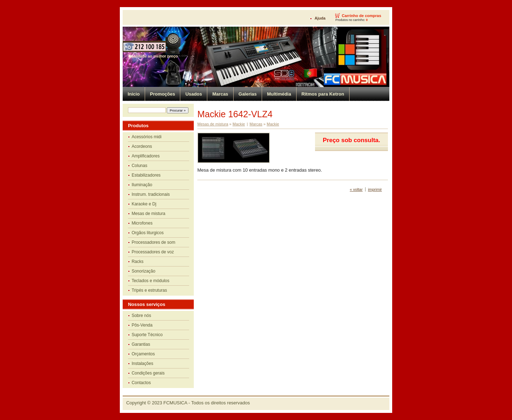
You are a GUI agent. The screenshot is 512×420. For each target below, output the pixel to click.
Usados (194, 94)
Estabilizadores (146, 175)
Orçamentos (143, 354)
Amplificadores (146, 156)
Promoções (163, 94)
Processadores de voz (153, 252)
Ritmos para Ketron (323, 94)
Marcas (220, 94)
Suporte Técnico (147, 335)
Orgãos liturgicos (148, 233)
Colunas (139, 166)
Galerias (248, 94)
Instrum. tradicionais (151, 194)
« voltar (356, 189)
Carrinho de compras (361, 16)
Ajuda (320, 18)
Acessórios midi (146, 137)
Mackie (239, 124)
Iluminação (142, 185)
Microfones (142, 223)
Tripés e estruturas (149, 290)
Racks (137, 262)
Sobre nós (141, 316)
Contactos (141, 383)
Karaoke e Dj (144, 204)
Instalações (142, 364)
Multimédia (279, 94)
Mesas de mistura (148, 214)
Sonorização (143, 271)
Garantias (141, 344)
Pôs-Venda (142, 325)
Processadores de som (153, 242)
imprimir (375, 189)
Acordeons (142, 146)
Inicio (134, 94)
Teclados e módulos (150, 281)
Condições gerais (148, 373)
